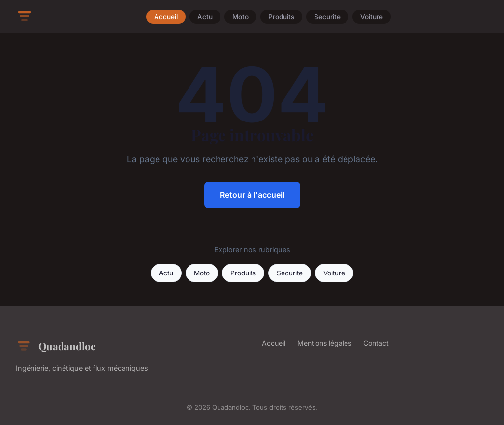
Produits (281, 17)
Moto (240, 17)
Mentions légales (324, 343)
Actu (205, 17)
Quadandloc (56, 346)
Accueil (166, 17)
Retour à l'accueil (252, 195)
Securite (327, 17)
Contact (376, 343)
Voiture (372, 17)
